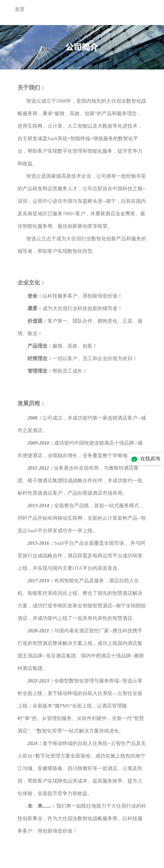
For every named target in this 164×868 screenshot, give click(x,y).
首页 (20, 9)
